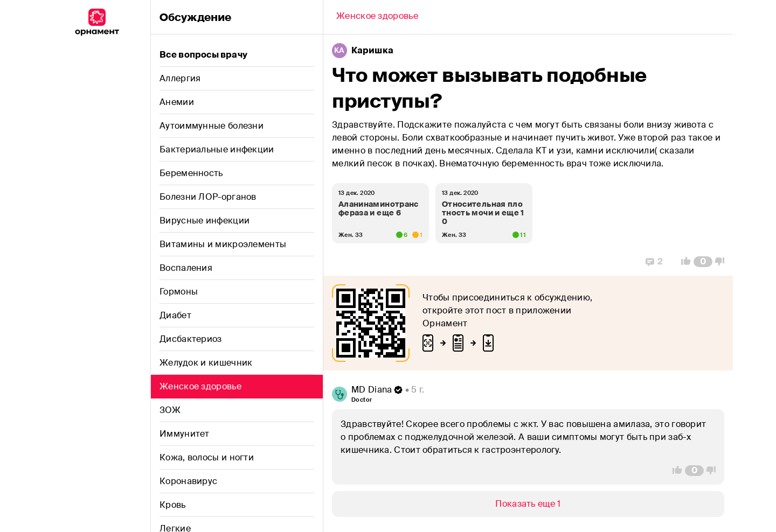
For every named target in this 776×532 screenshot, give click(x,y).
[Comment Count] (703, 262)
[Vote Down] (723, 262)
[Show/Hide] (528, 504)
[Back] (377, 17)
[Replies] (654, 262)
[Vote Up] (683, 262)
